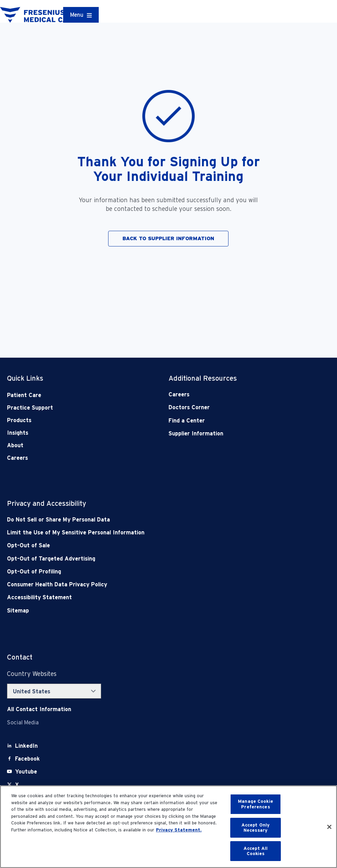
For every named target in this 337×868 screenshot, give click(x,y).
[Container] (81, 15)
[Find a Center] (233, 421)
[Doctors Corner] (233, 407)
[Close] (329, 827)
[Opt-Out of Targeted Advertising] (136, 559)
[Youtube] (26, 772)
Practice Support (30, 408)
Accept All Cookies (256, 851)
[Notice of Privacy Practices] (136, 532)
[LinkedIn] (26, 746)
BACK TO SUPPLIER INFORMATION (168, 238)
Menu (77, 15)
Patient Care (24, 395)
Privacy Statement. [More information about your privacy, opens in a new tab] (179, 830)
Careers (17, 458)
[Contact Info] (39, 709)
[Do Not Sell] (136, 520)
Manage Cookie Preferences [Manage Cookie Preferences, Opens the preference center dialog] (256, 804)
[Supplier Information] (233, 433)
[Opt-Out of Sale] (136, 545)
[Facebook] (27, 759)
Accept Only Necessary (256, 828)
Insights (18, 433)
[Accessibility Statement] (136, 597)
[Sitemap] (136, 611)
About (15, 445)
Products (19, 420)
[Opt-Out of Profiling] (136, 572)
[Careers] (233, 394)
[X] (17, 785)
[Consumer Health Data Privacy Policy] (136, 584)
